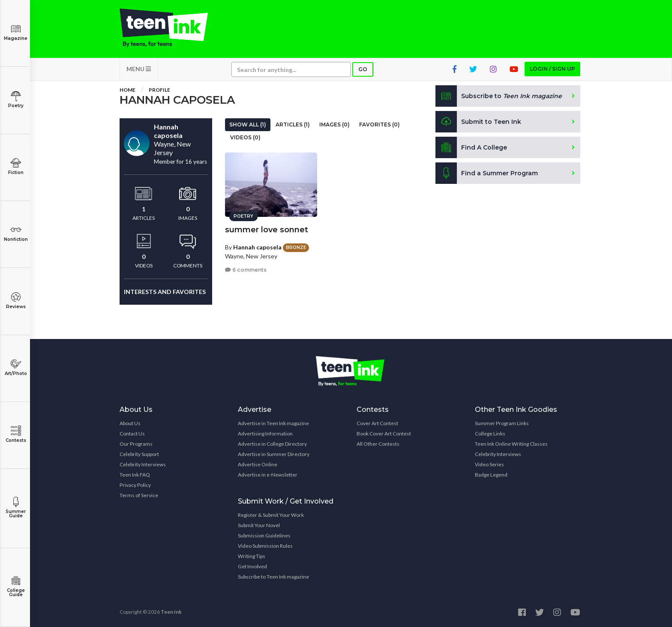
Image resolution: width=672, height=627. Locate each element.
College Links (490, 433)
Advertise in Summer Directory (274, 454)
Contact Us (132, 433)
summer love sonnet (267, 230)
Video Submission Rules (265, 546)
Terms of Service (139, 495)
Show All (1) (248, 124)
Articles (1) (293, 124)
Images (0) (334, 124)
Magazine (16, 32)
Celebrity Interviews (143, 464)
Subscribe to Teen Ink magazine (273, 577)
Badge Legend (491, 475)
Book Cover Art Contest (384, 433)
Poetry (16, 100)
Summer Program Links (502, 423)
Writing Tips (252, 556)
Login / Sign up (552, 69)
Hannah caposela (257, 247)
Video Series (489, 464)
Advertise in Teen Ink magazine (273, 423)
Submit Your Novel (259, 525)
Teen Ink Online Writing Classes (511, 444)
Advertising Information (265, 433)
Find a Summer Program (487, 173)
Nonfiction (16, 233)
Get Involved (252, 566)
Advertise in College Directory (272, 444)
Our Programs (136, 444)
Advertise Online (258, 464)
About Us (130, 423)
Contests (16, 434)
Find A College (471, 147)
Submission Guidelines (264, 535)
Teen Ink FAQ (135, 475)
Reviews (16, 301)
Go (363, 69)
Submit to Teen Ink (478, 122)
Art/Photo (16, 367)
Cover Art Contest (377, 423)
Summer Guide (16, 508)
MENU (139, 69)
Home (127, 90)
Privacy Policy (135, 485)
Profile (159, 90)
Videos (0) (245, 137)
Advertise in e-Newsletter (268, 475)
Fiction (16, 166)
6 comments (246, 270)
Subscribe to (499, 96)
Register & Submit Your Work (271, 515)
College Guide (16, 586)
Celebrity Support (139, 454)
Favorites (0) (379, 124)
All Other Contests (378, 444)
